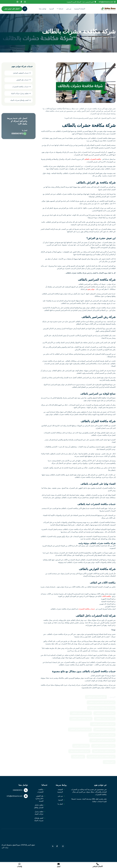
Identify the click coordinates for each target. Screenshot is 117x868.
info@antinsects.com (106, 2)
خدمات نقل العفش (23, 80)
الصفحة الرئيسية (80, 9)
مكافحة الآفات (106, 596)
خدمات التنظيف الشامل (21, 73)
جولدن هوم (91, 289)
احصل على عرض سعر (12, 9)
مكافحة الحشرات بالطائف (93, 159)
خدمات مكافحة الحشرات (87, 609)
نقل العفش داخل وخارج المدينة (39, 798)
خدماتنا (61, 9)
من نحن (69, 9)
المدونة (51, 9)
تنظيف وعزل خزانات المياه (20, 94)
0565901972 (18, 790)
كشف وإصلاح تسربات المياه (20, 100)
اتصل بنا (60, 804)
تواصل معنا (43, 9)
